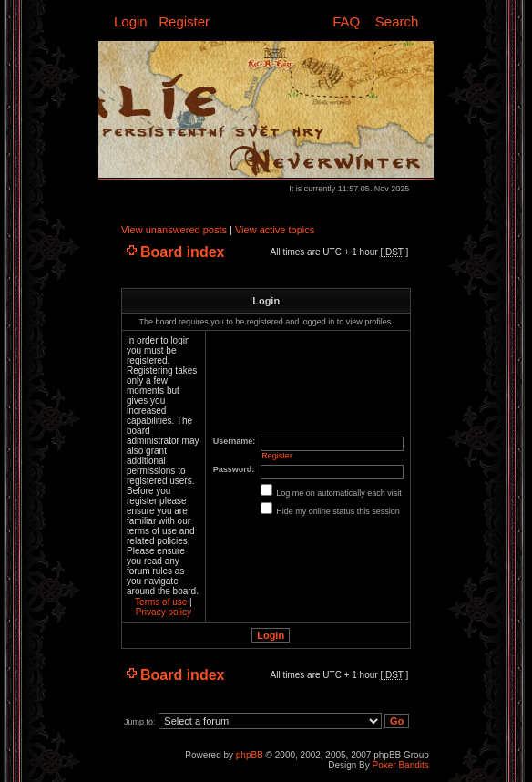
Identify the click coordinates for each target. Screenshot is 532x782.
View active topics (275, 230)
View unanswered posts (174, 230)
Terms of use (161, 602)
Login (131, 21)
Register (184, 21)
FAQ (346, 21)
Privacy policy (164, 612)
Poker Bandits (401, 765)
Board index (182, 252)
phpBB (250, 755)
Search (397, 21)
